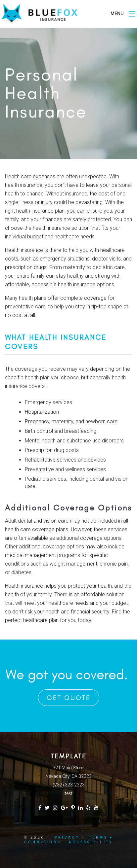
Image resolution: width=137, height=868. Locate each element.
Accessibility (91, 842)
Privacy (67, 837)
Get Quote (69, 698)
